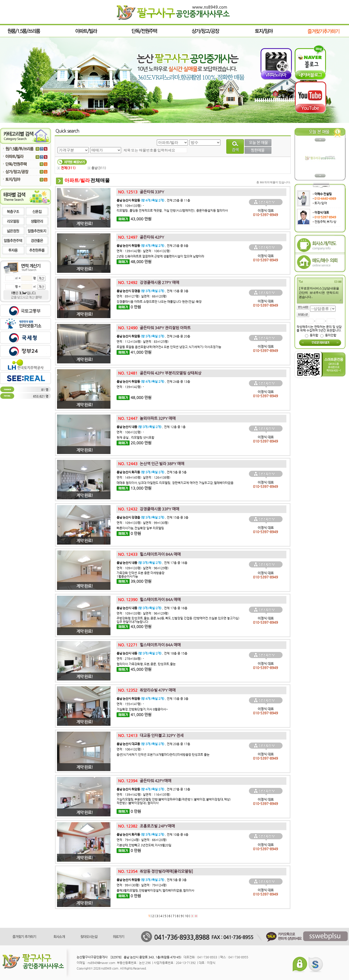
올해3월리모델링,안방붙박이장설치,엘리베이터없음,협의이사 (155, 890)
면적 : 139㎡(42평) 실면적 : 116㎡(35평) (143, 794)
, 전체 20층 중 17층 (153, 744)
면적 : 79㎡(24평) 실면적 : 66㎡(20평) (142, 840)
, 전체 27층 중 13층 (153, 789)
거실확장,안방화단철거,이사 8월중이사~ (142, 709)
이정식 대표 (322, 212)
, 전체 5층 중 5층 (152, 472)
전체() (66, 168)
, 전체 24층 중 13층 (153, 381)
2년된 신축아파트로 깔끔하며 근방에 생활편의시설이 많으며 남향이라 (161, 256)
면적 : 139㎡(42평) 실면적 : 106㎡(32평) (143, 251)
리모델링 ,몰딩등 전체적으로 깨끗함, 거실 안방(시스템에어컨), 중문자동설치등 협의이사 (172, 210)
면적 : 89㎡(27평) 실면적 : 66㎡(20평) (142, 296)
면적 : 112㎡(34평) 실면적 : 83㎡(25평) (143, 342)
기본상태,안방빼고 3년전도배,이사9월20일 (144, 845)
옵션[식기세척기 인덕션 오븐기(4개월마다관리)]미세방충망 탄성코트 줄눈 (163, 755)
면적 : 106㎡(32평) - (130, 432)
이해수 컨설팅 (323, 194)
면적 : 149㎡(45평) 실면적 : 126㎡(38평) (143, 477)
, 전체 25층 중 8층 (152, 246)
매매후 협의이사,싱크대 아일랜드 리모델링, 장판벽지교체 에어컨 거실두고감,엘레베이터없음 (175, 483)
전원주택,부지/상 (325, 222)
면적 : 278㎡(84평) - (130, 659)
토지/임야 (321, 203)
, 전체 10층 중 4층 (152, 834)
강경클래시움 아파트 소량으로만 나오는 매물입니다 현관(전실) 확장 (159, 302)
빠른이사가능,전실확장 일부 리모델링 (140, 528)
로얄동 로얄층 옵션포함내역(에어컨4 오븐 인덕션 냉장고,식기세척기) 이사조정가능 (169, 347)
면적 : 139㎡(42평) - (130, 387)
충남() (97, 168)
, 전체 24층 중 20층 (153, 336)
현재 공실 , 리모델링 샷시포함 (135, 437)
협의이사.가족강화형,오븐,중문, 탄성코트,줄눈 (146, 664)
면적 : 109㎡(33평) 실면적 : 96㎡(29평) (143, 568)
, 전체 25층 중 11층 (153, 200)
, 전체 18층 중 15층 (152, 653)
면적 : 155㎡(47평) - (130, 704)
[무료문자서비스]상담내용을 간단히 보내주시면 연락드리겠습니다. (320, 294)
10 (186, 916)
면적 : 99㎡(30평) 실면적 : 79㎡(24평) (142, 885)
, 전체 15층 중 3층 (152, 291)
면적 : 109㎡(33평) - (130, 206)
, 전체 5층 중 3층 (152, 880)
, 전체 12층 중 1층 (151, 427)
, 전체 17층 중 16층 (152, 563)
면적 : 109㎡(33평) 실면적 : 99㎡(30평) (143, 523)
